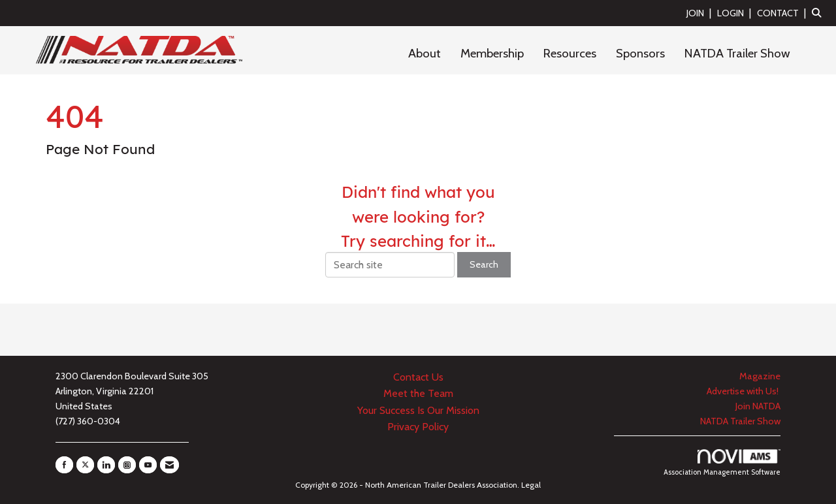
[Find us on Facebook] (64, 465)
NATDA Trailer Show (737, 53)
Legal (531, 485)
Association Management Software (722, 463)
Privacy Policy (418, 427)
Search (484, 264)
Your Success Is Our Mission (418, 410)
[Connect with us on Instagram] (127, 465)
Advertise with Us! (744, 391)
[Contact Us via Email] (169, 465)
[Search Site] (819, 13)
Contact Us (418, 377)
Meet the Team (418, 393)
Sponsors (640, 53)
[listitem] (700, 13)
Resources (570, 53)
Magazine (760, 376)
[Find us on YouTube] (148, 465)
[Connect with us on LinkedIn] (106, 465)
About (425, 53)
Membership (492, 53)
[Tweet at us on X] (85, 465)
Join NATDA (758, 406)
